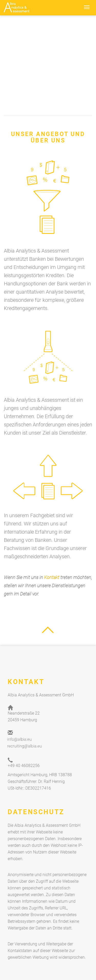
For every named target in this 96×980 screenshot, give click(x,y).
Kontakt (52, 577)
